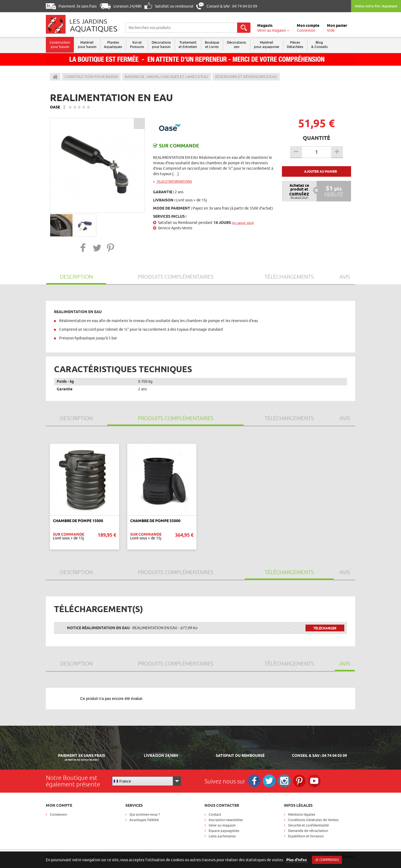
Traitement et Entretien (190, 44)
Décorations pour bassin (163, 44)
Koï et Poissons (138, 44)
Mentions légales (302, 814)
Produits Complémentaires (176, 277)
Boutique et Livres (215, 44)
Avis (345, 277)
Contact (215, 814)
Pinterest (301, 781)
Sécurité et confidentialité (308, 825)
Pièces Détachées (299, 44)
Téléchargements (289, 277)
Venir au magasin (222, 825)
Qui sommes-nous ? (145, 814)
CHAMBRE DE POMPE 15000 (78, 521)
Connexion (58, 814)
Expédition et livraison (306, 836)
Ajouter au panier (321, 171)
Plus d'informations (172, 181)
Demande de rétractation (308, 831)
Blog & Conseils (324, 44)
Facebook (255, 781)
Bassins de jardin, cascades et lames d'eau (167, 77)
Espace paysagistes (224, 831)
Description (76, 277)
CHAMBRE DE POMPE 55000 (155, 521)
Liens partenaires (222, 836)
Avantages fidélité (144, 820)
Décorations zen (240, 44)
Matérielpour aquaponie (270, 44)
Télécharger (325, 628)
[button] (83, 248)
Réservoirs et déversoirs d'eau (246, 77)
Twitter (270, 781)
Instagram (286, 781)
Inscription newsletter (226, 820)
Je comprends (327, 860)
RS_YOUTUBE (316, 781)
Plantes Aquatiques (114, 44)
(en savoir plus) (243, 223)
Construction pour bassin (60, 44)
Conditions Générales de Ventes (313, 820)
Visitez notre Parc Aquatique (376, 6)
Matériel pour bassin (88, 44)
